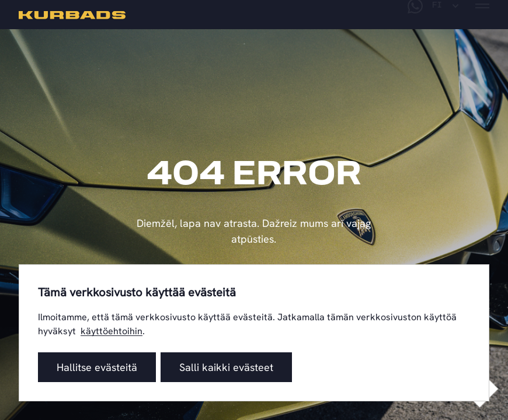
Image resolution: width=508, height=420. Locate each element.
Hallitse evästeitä (97, 367)
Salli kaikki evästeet (226, 367)
